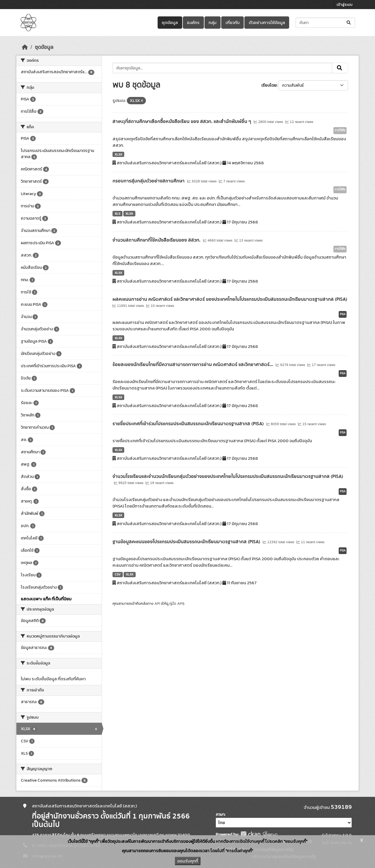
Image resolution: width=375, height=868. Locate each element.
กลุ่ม (213, 23)
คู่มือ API (176, 603)
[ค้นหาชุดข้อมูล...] (325, 23)
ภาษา (220, 815)
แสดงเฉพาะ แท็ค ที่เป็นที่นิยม (46, 599)
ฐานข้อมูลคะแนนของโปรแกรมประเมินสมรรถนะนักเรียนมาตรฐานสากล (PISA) (187, 542)
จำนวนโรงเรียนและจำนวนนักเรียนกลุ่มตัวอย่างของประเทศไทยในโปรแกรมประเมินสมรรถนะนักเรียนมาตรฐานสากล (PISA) (228, 476)
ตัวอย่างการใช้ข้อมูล (267, 23)
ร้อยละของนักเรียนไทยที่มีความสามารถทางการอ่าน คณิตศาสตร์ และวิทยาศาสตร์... (193, 365)
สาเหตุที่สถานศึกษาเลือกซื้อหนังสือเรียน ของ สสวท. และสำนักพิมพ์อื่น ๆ (182, 122)
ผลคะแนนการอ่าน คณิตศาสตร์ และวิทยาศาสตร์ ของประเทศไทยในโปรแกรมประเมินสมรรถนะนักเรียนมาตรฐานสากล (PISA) (230, 299)
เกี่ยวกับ (233, 23)
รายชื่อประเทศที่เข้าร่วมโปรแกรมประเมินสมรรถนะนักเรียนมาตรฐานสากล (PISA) (189, 424)
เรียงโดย (269, 85)
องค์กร (193, 23)
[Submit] (349, 23)
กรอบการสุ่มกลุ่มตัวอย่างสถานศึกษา (149, 181)
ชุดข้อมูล (170, 23)
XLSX (118, 154)
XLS (117, 213)
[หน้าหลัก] (25, 47)
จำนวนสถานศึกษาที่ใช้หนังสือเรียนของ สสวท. (157, 240)
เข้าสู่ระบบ (345, 5)
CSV (118, 574)
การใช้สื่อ (340, 130)
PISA (343, 314)
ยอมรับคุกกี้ (188, 861)
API (157, 603)
